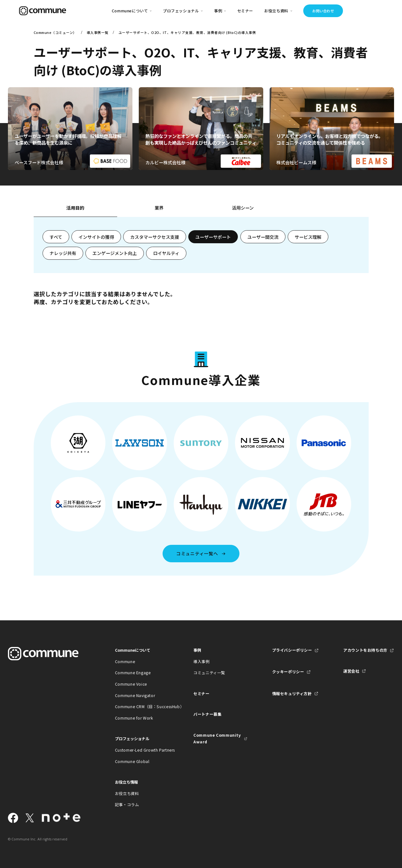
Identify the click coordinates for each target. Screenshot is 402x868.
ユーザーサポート (213, 237)
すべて (56, 237)
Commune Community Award (217, 739)
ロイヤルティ (166, 253)
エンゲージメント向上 (115, 253)
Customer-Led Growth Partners (142, 750)
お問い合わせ (323, 11)
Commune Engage (133, 673)
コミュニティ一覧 (209, 673)
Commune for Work (134, 718)
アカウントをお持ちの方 (365, 650)
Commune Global (132, 761)
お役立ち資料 (127, 793)
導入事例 (201, 662)
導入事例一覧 (98, 33)
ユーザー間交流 (263, 237)
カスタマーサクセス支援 (155, 237)
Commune (125, 662)
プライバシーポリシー (292, 650)
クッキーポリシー (288, 672)
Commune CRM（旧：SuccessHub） (142, 707)
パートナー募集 (207, 714)
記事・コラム (127, 805)
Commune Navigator (135, 695)
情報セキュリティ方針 (292, 694)
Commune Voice (131, 684)
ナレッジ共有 (63, 253)
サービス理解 (308, 237)
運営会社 (351, 671)
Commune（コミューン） (55, 33)
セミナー (245, 11)
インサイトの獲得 (96, 237)
